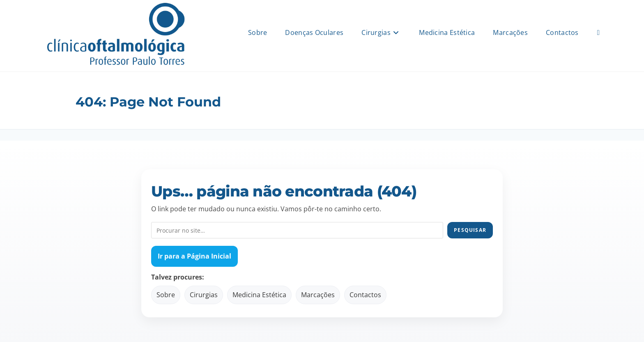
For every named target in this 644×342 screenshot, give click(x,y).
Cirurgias (204, 295)
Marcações (318, 295)
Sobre (166, 295)
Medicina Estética (259, 295)
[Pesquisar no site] (297, 230)
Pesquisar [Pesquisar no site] (470, 230)
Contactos (365, 295)
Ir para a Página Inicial (194, 256)
